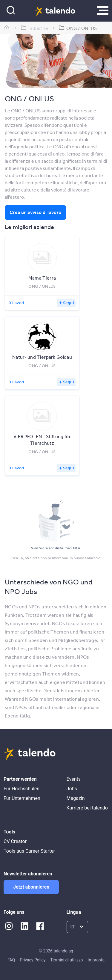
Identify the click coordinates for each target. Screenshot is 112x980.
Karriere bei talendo (87, 808)
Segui (69, 303)
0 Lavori (16, 303)
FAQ (11, 960)
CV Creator (15, 841)
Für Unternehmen (22, 798)
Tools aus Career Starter (29, 851)
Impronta (96, 960)
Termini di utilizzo (66, 960)
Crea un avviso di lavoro (35, 212)
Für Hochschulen (22, 789)
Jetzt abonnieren (31, 887)
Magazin (76, 798)
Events (74, 779)
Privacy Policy (33, 960)
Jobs (72, 789)
